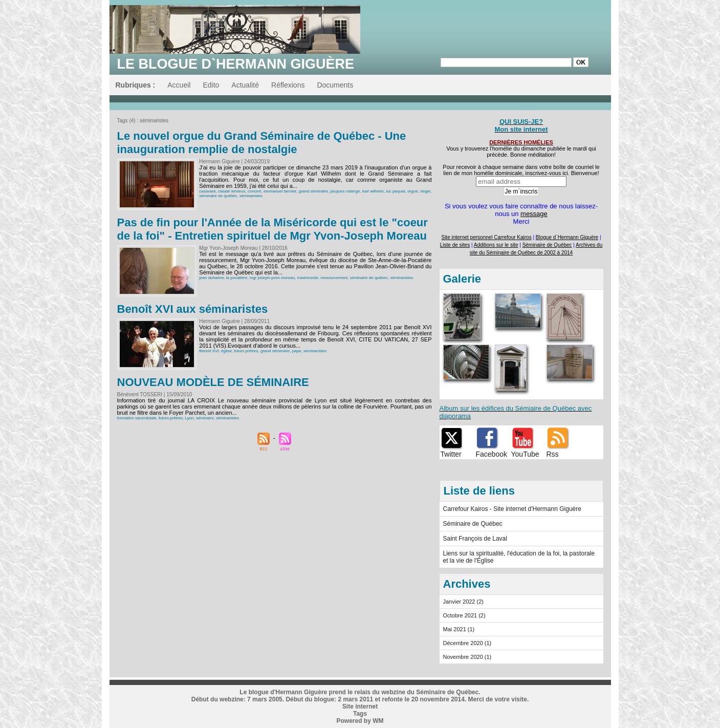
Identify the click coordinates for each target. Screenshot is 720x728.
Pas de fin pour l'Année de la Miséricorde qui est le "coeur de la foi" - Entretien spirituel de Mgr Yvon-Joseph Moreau (272, 229)
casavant (207, 191)
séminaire (205, 418)
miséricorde (308, 278)
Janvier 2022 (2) (464, 602)
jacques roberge (345, 191)
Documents (335, 85)
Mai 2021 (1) (459, 629)
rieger (425, 191)
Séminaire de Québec (473, 524)
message (534, 214)
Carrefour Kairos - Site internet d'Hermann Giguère (512, 509)
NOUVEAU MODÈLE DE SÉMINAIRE (213, 382)
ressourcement (334, 278)
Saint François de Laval (475, 539)
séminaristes (251, 196)
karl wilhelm (373, 191)
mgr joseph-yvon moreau (272, 278)
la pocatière (237, 278)
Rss (553, 454)
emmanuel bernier (280, 191)
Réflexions (288, 85)
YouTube (525, 454)
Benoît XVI (209, 351)
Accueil (179, 85)
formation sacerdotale (137, 418)
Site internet (360, 706)
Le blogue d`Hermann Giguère (236, 64)
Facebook (492, 454)
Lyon (189, 418)
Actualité (245, 85)
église (226, 351)
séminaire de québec (218, 196)
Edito (211, 85)
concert (254, 191)
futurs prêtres (246, 351)
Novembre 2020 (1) (467, 657)
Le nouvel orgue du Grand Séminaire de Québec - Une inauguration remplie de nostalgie (262, 143)
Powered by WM (360, 721)
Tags (360, 714)
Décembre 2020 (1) (467, 643)
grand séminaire (314, 191)
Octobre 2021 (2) (464, 615)
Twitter (451, 454)
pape (297, 351)
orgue (412, 191)
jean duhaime (211, 278)
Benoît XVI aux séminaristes (193, 309)
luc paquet (396, 191)
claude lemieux (232, 191)
